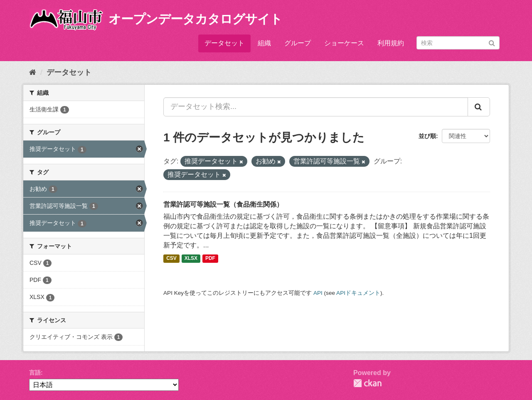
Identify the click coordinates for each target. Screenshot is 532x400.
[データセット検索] (458, 43)
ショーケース (344, 43)
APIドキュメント (358, 293)
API (318, 293)
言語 (35, 373)
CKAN (367, 383)
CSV (171, 259)
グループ (298, 43)
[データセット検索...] (316, 107)
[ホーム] (33, 72)
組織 (264, 43)
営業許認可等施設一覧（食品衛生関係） (223, 204)
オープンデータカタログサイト (195, 19)
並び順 (427, 136)
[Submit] (492, 42)
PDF (210, 259)
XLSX (191, 259)
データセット (224, 43)
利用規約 (391, 43)
